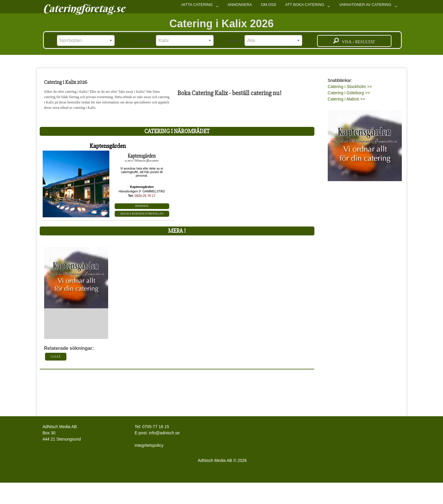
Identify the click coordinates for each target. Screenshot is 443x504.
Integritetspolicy (149, 445)
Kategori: (264, 40)
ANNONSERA (240, 5)
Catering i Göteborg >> (349, 93)
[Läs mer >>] (365, 144)
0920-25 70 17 (145, 196)
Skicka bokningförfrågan (142, 214)
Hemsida (142, 206)
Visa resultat (354, 41)
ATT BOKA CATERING (305, 5)
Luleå (56, 357)
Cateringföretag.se (84, 8)
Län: (81, 40)
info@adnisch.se (164, 433)
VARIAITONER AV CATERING (365, 5)
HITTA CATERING (197, 5)
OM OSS (268, 5)
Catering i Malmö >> (346, 99)
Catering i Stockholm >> (350, 87)
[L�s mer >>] (76, 277)
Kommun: (175, 40)
